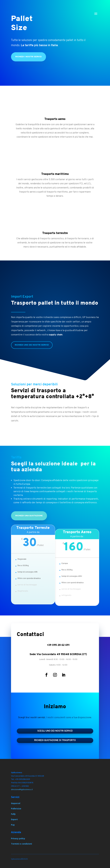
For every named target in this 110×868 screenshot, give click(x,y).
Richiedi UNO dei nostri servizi (32, 345)
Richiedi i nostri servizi (29, 57)
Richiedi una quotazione (29, 516)
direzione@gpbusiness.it (22, 790)
